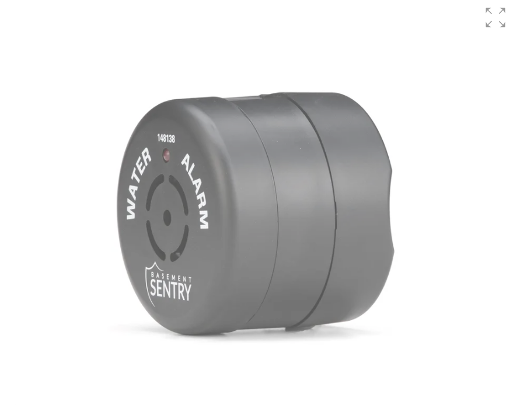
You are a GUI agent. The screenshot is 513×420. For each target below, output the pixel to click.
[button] (495, 17)
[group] (256, 210)
